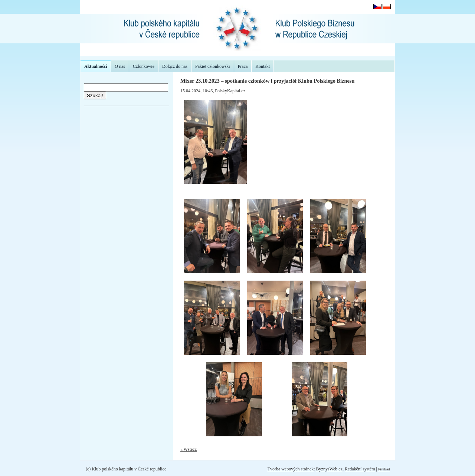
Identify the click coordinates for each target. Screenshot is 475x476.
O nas (120, 66)
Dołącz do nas (175, 66)
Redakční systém (360, 469)
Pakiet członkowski (213, 66)
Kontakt (263, 66)
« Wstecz (189, 449)
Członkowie (144, 66)
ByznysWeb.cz (329, 469)
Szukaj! (95, 95)
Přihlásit (384, 469)
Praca (243, 66)
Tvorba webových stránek (291, 469)
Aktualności (96, 66)
